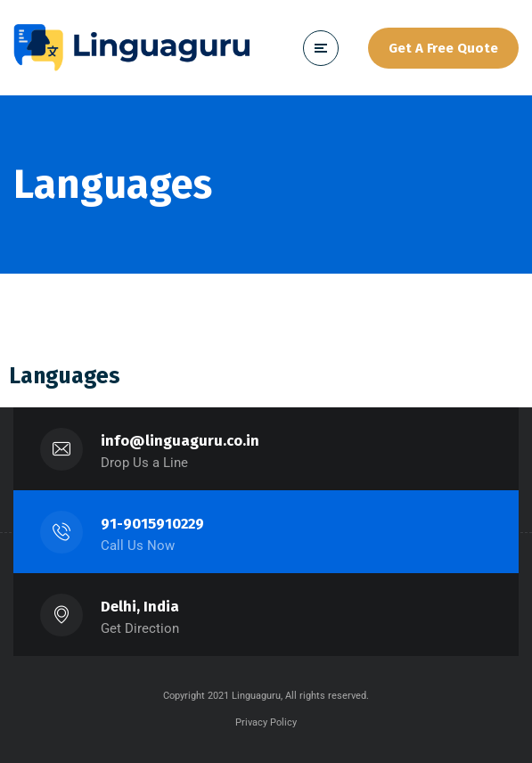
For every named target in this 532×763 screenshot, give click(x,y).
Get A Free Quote (443, 48)
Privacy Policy (266, 722)
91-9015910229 (152, 524)
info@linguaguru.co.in (180, 441)
